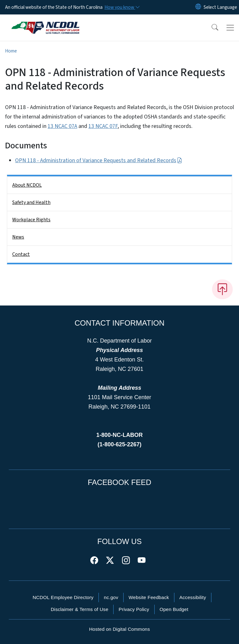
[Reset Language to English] (198, 7)
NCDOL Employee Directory (63, 597)
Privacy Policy (134, 609)
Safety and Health (31, 202)
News (18, 237)
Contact (21, 254)
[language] (220, 7)
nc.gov (111, 597)
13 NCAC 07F (103, 126)
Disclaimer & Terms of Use (80, 609)
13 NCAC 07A (62, 126)
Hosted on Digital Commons (119, 629)
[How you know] (122, 7)
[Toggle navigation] (230, 28)
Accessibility (193, 597)
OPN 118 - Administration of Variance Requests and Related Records (99, 160)
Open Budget (174, 609)
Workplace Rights (31, 220)
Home (11, 51)
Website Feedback (149, 597)
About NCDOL (27, 185)
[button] (211, 28)
